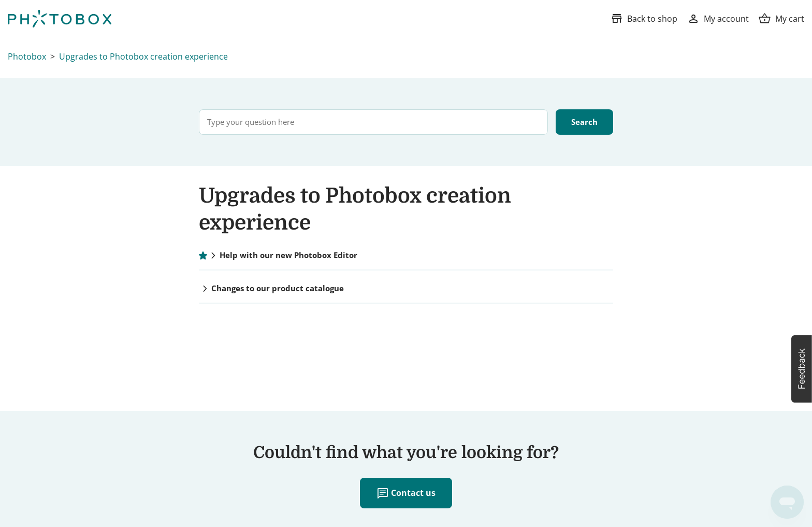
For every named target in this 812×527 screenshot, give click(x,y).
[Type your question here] (373, 122)
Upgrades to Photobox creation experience (143, 56)
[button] (802, 369)
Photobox (27, 56)
